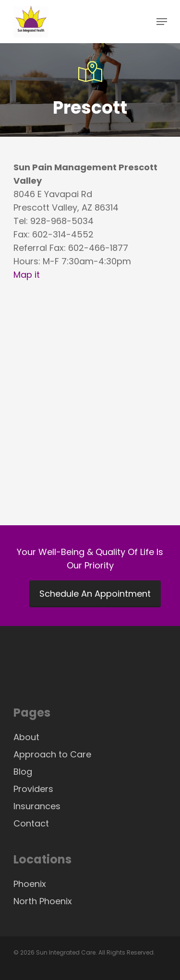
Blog (23, 772)
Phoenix (30, 884)
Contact (31, 823)
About (26, 737)
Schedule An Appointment (95, 594)
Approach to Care (52, 754)
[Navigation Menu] (162, 22)
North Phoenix (43, 901)
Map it (27, 275)
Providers (33, 789)
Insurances (37, 806)
